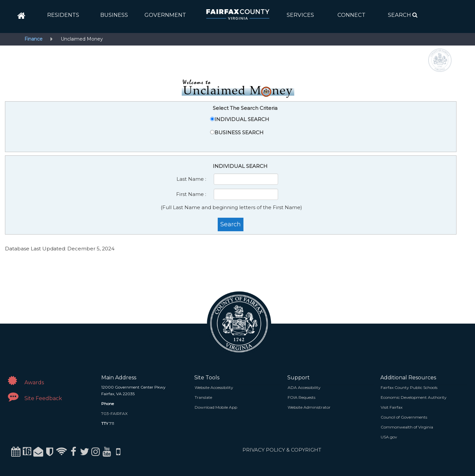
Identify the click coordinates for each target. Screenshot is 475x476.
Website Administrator (309, 407)
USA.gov (389, 437)
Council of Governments (404, 417)
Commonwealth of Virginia (407, 427)
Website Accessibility (214, 387)
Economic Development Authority (414, 397)
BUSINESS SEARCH (239, 132)
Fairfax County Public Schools (409, 387)
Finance (33, 39)
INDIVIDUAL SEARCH (242, 119)
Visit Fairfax (392, 407)
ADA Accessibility (304, 387)
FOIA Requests (301, 397)
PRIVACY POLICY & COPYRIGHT (282, 450)
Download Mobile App (216, 407)
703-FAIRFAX (114, 413)
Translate (203, 397)
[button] (63, 15)
